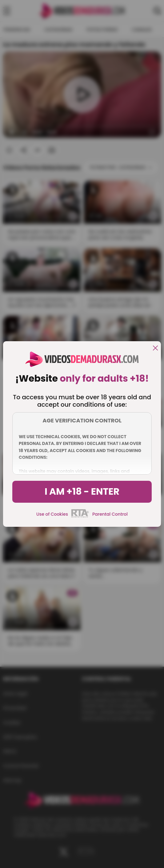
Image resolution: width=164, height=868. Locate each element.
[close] (155, 348)
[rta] (80, 517)
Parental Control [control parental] (110, 514)
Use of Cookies (52, 514)
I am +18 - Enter (82, 492)
